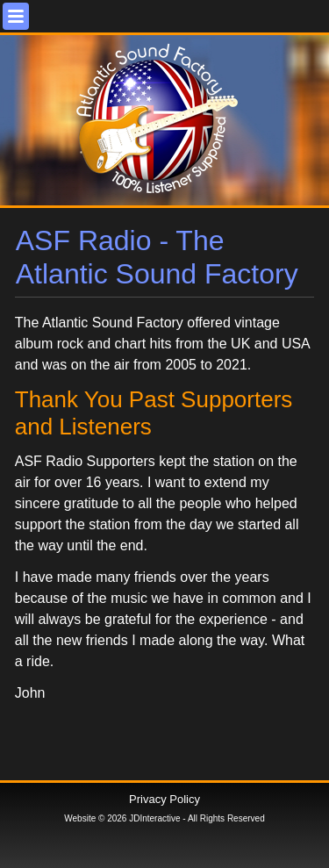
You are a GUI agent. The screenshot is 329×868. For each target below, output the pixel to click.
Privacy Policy (164, 799)
